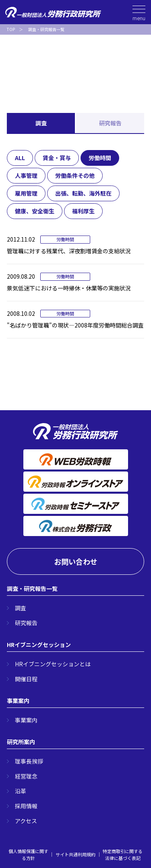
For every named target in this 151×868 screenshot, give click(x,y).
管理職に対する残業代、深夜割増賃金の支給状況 (69, 251)
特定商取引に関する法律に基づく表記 (123, 854)
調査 (41, 123)
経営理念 (26, 776)
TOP (11, 29)
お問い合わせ (76, 561)
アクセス (26, 821)
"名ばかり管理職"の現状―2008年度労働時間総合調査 (75, 325)
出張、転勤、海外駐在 (83, 193)
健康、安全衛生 (35, 211)
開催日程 (26, 679)
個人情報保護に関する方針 (28, 854)
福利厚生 (83, 211)
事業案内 (26, 720)
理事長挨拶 (29, 761)
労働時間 (100, 158)
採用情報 (26, 806)
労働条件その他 (75, 175)
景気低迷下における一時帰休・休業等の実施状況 (69, 288)
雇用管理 (26, 193)
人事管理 (26, 175)
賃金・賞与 (57, 158)
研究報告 (110, 123)
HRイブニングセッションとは (53, 664)
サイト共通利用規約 (75, 854)
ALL (20, 158)
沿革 (21, 791)
